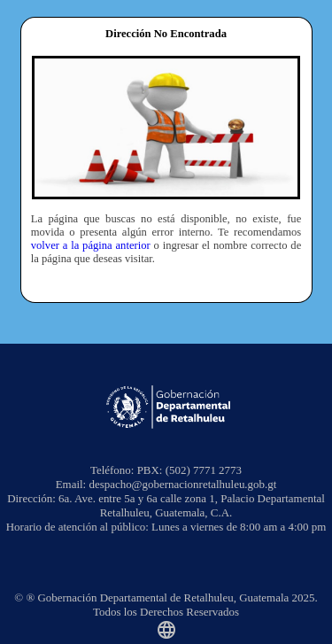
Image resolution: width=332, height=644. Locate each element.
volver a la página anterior (91, 245)
